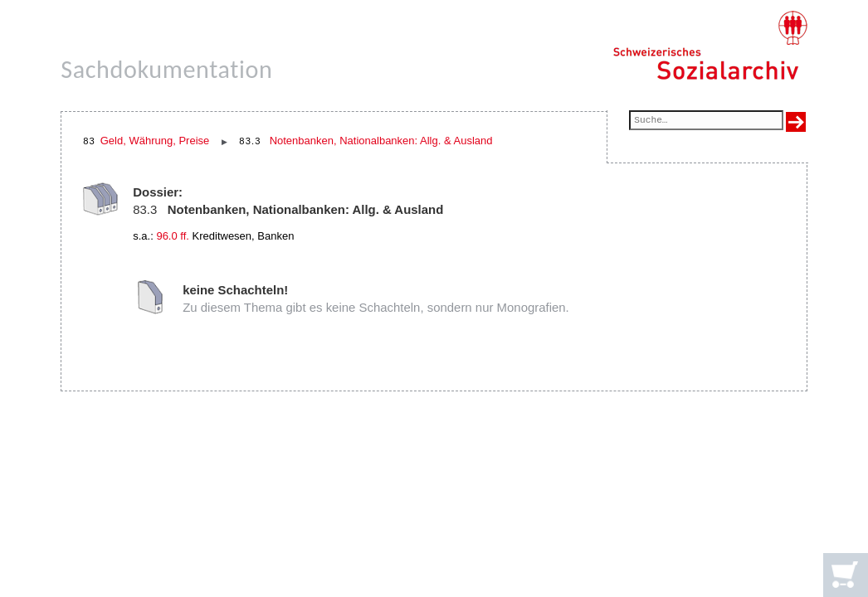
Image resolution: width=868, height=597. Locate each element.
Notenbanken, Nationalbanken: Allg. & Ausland (381, 141)
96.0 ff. (173, 236)
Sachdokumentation (166, 69)
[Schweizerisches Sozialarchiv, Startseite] (710, 46)
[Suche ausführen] (796, 122)
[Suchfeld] (706, 121)
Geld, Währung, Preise (155, 141)
